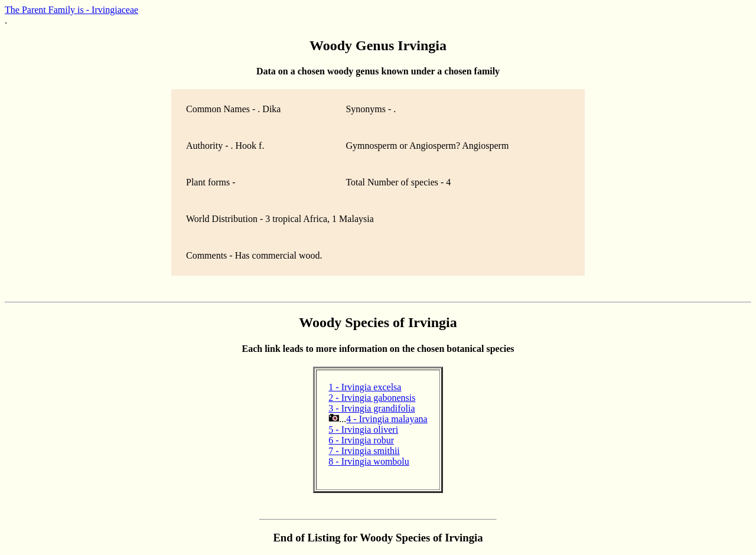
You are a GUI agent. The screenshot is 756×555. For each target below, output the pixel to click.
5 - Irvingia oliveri (363, 430)
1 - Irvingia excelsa (365, 387)
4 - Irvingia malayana (387, 419)
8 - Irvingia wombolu (369, 461)
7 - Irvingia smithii (364, 451)
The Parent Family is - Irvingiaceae (71, 10)
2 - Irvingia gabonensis (372, 398)
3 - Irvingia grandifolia (372, 408)
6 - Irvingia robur (361, 440)
